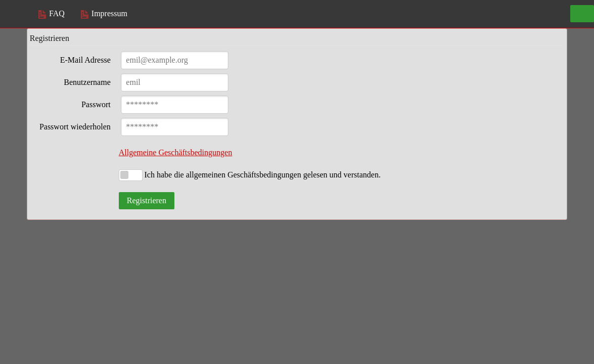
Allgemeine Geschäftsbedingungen (175, 152)
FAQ (52, 13)
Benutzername (87, 82)
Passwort (96, 104)
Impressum (104, 13)
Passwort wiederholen (75, 127)
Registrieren (147, 200)
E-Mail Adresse (85, 60)
